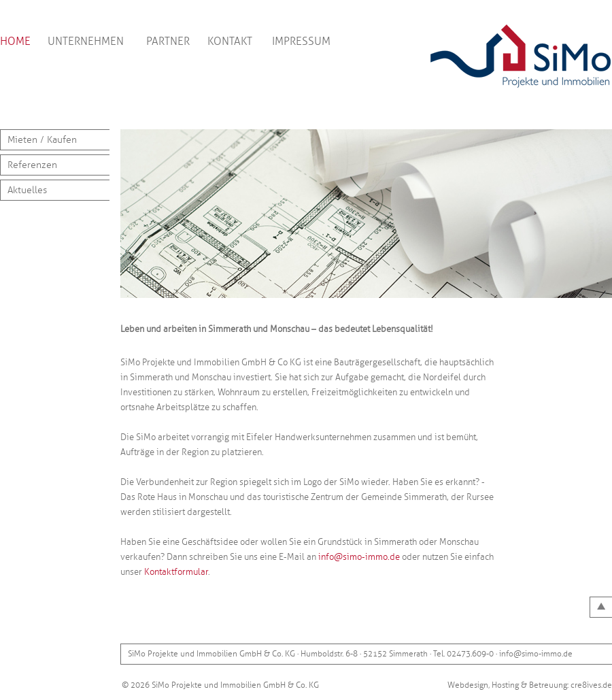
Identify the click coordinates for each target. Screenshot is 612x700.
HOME (15, 41)
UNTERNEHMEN (86, 41)
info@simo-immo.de (359, 557)
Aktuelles (27, 190)
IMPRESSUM (301, 41)
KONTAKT (230, 41)
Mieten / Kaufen (42, 140)
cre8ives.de (591, 685)
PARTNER (168, 41)
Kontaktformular (176, 572)
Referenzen (32, 165)
